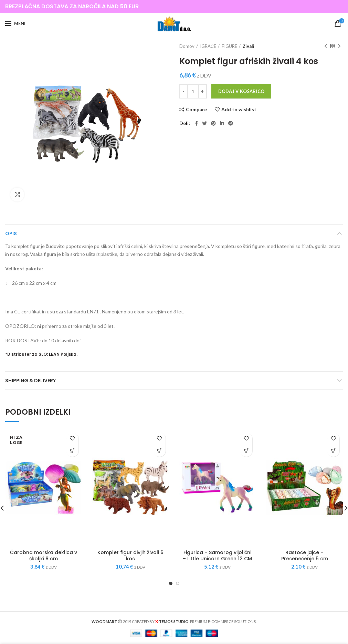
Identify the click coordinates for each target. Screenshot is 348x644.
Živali (249, 46)
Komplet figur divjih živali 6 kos (130, 555)
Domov (187, 46)
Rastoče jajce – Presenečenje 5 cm (305, 555)
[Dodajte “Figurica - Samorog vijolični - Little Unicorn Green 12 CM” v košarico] (246, 451)
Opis (11, 233)
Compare (196, 110)
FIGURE (229, 46)
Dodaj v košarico (241, 91)
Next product (339, 46)
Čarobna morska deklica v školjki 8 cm (44, 555)
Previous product (326, 46)
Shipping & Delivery (30, 381)
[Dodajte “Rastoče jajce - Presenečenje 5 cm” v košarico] (333, 451)
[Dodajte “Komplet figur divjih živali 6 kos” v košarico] (160, 451)
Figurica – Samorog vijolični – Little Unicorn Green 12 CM (217, 555)
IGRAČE (208, 46)
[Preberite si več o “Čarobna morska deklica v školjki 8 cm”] (72, 451)
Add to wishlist (239, 110)
